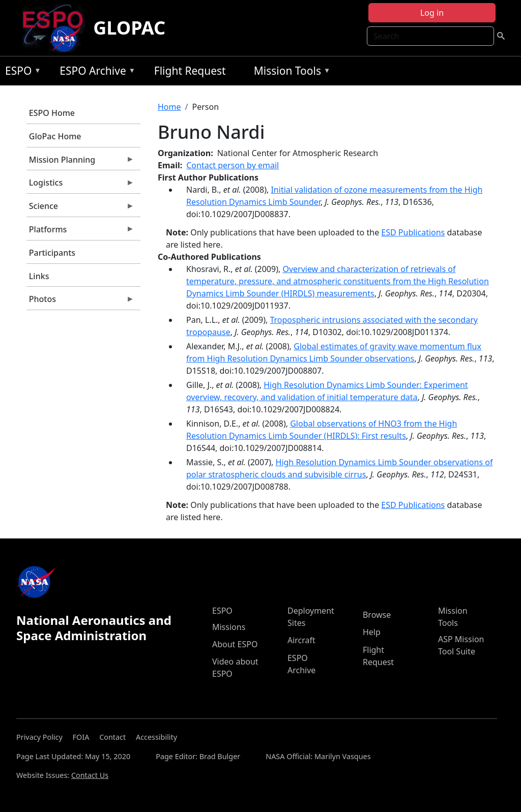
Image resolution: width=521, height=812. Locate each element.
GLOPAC (129, 28)
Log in (432, 13)
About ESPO (235, 644)
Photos (80, 302)
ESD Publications (413, 232)
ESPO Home (52, 113)
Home (169, 107)
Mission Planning (80, 162)
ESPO (21, 72)
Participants (52, 253)
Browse (377, 615)
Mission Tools (290, 72)
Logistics (80, 185)
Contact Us (90, 775)
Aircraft (301, 640)
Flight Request (190, 71)
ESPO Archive (95, 72)
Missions (229, 627)
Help (372, 632)
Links (39, 276)
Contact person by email (233, 165)
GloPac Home (55, 136)
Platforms (80, 232)
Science (80, 208)
